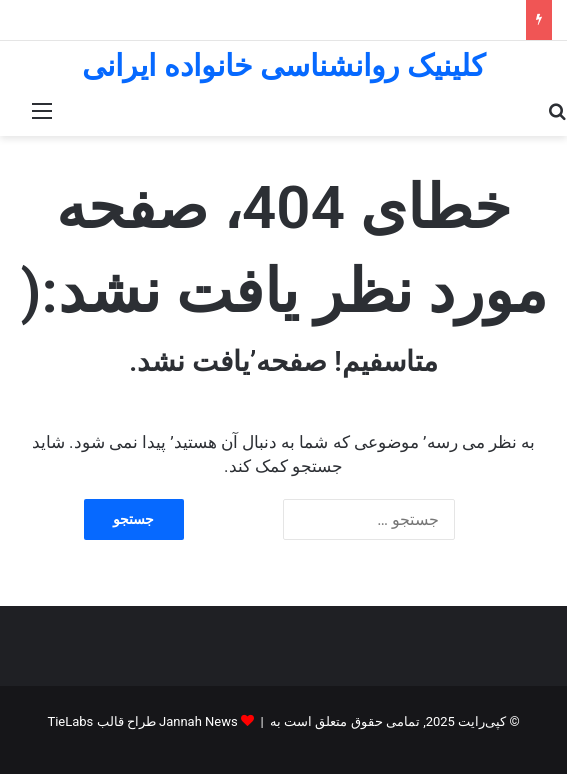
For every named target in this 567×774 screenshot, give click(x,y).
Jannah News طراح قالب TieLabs (142, 721)
